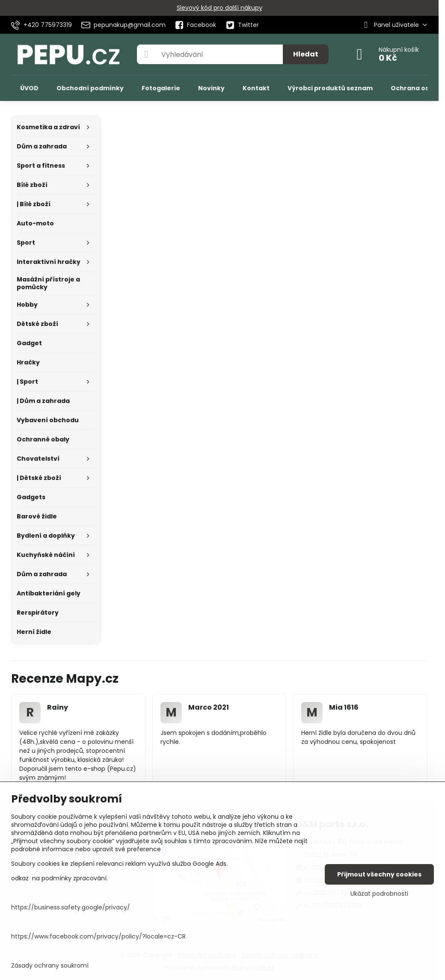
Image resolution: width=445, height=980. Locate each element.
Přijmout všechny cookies (379, 874)
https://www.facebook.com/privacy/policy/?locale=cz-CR (98, 936)
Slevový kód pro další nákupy (220, 8)
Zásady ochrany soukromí (50, 965)
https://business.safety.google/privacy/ (71, 907)
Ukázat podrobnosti (379, 894)
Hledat (306, 54)
